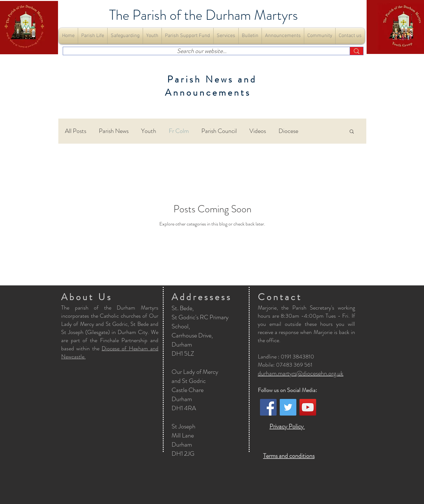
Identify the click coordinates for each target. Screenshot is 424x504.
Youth (149, 131)
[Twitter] (288, 407)
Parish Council (219, 131)
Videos (258, 131)
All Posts (76, 131)
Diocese (288, 131)
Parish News (114, 131)
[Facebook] (268, 407)
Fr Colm (179, 131)
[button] (93, 36)
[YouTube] (308, 407)
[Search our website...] (202, 51)
